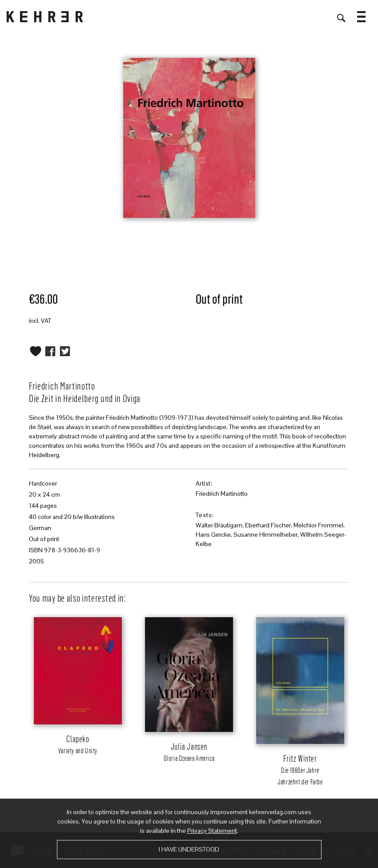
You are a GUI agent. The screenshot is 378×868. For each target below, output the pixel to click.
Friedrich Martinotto (222, 494)
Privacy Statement (212, 831)
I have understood (189, 849)
